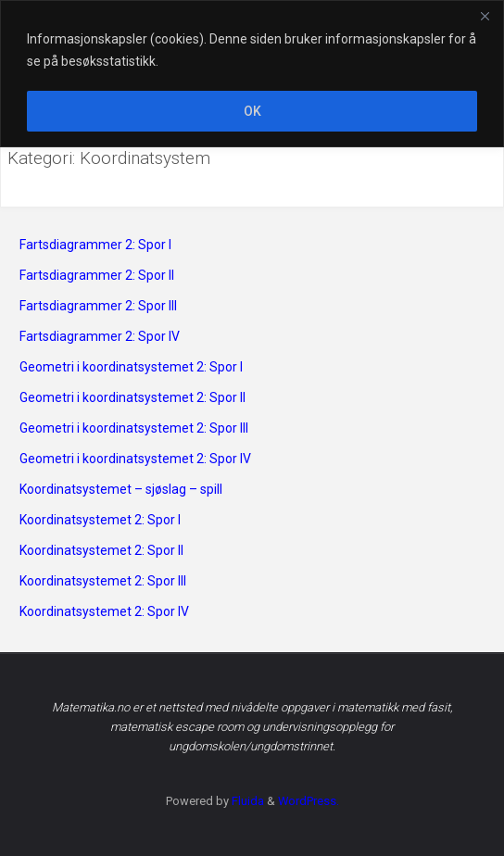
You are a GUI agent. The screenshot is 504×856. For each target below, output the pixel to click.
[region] (252, 74)
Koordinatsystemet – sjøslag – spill (121, 489)
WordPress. (309, 801)
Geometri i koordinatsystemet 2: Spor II (132, 397)
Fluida (246, 801)
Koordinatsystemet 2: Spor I (100, 520)
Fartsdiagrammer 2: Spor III (98, 306)
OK (252, 111)
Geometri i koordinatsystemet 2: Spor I (131, 367)
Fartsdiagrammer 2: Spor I (95, 245)
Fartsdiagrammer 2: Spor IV (100, 336)
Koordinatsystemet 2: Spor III (103, 581)
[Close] (485, 16)
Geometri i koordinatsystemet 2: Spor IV (135, 459)
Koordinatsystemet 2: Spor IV (104, 611)
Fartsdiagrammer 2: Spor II (97, 275)
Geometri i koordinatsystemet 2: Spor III (134, 428)
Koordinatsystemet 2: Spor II (101, 550)
